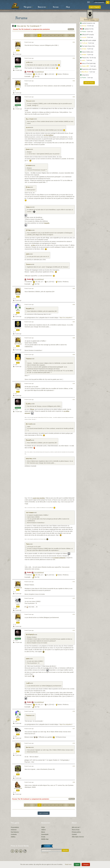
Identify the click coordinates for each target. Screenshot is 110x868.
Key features (15, 832)
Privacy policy (76, 832)
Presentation (15, 827)
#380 (74, 782)
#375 (74, 630)
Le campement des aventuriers (40, 29)
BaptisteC (18, 87)
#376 (74, 711)
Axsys (18, 749)
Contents (14, 834)
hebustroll (18, 328)
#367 (74, 322)
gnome (27, 254)
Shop (68, 7)
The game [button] (28, 7)
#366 (74, 304)
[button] (89, 2)
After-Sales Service (78, 837)
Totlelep (28, 101)
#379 (74, 766)
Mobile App (45, 839)
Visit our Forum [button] (89, 83)
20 (43, 35)
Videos (44, 830)
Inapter (18, 732)
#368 (74, 338)
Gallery (13, 837)
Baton (27, 187)
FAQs (43, 827)
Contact (74, 834)
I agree (77, 865)
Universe (14, 830)
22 (51, 35)
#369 (74, 355)
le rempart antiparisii (59, 558)
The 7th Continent (24, 29)
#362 (74, 58)
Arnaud (18, 311)
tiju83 (18, 621)
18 (36, 35)
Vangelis (28, 207)
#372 (74, 582)
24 (59, 35)
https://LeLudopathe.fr (66, 318)
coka (18, 772)
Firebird (18, 64)
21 (47, 35)
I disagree (86, 865)
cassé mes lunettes (39, 498)
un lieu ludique (48, 135)
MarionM (18, 295)
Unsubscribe (45, 853)
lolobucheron (18, 788)
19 (39, 35)
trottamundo (18, 344)
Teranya (28, 265)
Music (43, 832)
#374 (74, 614)
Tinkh (18, 390)
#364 (74, 97)
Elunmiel (18, 48)
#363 (74, 81)
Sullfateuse (29, 119)
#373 (74, 598)
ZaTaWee (28, 230)
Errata (43, 837)
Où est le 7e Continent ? (27, 26)
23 (55, 35)
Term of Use (76, 830)
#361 (74, 42)
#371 (74, 400)
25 (62, 35)
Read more (68, 864)
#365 (74, 288)
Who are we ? (76, 827)
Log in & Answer (44, 813)
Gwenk (27, 149)
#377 (74, 729)
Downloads (45, 834)
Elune (32, 409)
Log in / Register (95, 7)
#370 (74, 384)
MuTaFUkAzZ (18, 588)
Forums (56, 7)
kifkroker (29, 166)
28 (70, 35)
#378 (74, 743)
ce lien (33, 245)
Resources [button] (42, 7)
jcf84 (27, 63)
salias (28, 128)
